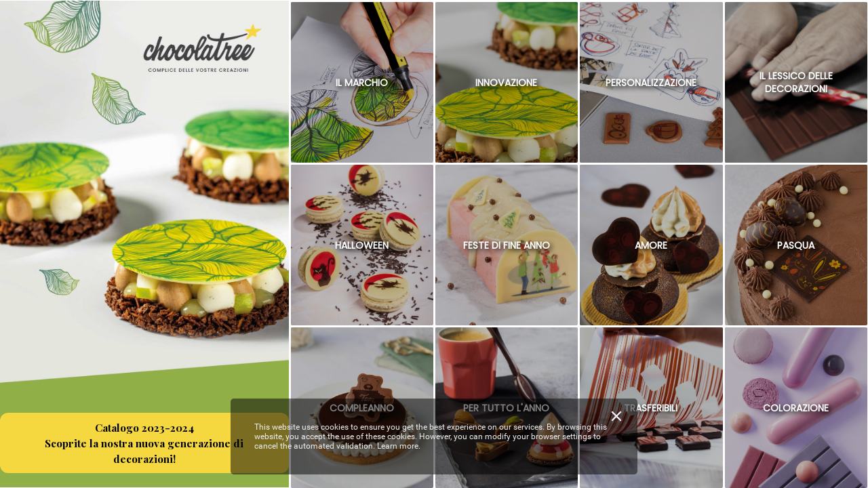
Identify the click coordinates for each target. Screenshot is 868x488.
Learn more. (399, 446)
